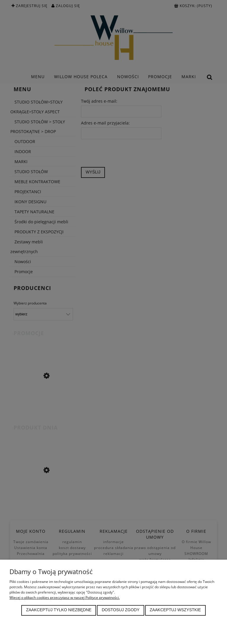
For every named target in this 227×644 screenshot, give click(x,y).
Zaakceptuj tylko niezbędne (59, 610)
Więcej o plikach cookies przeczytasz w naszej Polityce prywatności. (65, 598)
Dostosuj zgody (121, 610)
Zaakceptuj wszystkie (175, 610)
